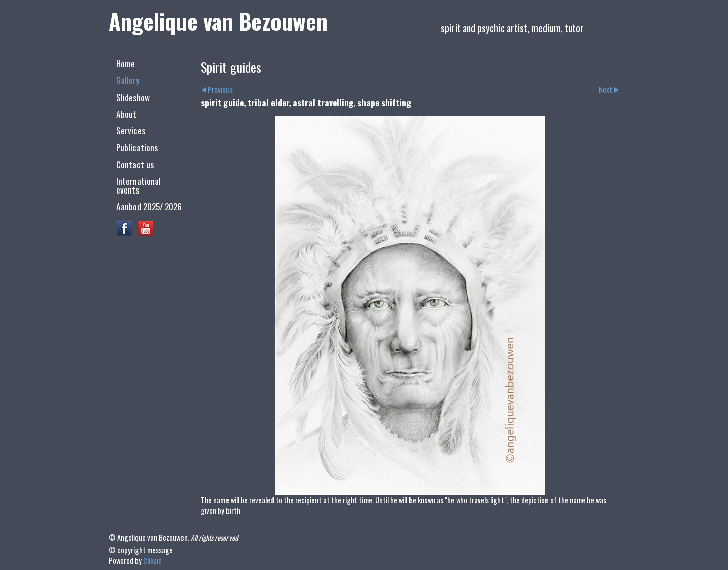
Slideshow (133, 97)
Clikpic (152, 561)
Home (126, 63)
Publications (137, 147)
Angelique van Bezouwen (218, 21)
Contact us (135, 164)
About (126, 114)
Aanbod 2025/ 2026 (149, 206)
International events (139, 185)
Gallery (128, 80)
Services (131, 130)
